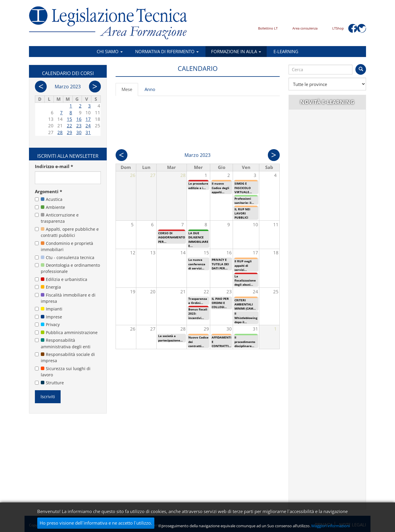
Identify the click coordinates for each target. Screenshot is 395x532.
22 (69, 126)
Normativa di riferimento (167, 51)
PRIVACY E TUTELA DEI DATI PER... (220, 264)
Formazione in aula (236, 51)
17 (88, 119)
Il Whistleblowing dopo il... (246, 318)
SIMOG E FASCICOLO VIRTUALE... (243, 188)
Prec (122, 155)
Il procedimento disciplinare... (245, 342)
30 (79, 132)
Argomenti (48, 191)
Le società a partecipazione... (170, 338)
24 (88, 126)
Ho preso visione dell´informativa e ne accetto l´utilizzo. (96, 523)
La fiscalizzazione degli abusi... (245, 280)
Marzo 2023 (68, 87)
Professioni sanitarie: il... (244, 201)
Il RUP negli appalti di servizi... (243, 265)
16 (79, 119)
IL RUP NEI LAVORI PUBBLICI (242, 213)
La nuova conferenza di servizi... (197, 264)
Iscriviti (48, 396)
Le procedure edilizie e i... (198, 186)
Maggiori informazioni (331, 526)
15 (69, 119)
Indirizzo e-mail (54, 166)
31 (88, 132)
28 (60, 132)
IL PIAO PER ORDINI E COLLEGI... (220, 303)
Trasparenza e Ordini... (198, 301)
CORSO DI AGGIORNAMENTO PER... (172, 237)
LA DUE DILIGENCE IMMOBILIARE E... (198, 239)
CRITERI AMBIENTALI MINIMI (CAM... (245, 304)
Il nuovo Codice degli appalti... (220, 188)
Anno (150, 89)
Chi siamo (110, 51)
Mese (130, 91)
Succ (274, 155)
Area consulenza (305, 28)
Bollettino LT (268, 28)
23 (79, 126)
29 (69, 132)
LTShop (338, 28)
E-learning (286, 51)
